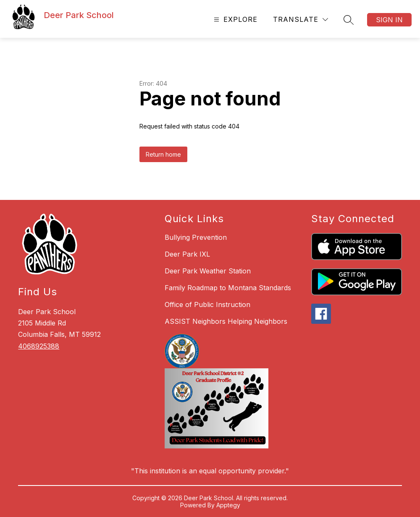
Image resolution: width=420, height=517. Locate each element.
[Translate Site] (301, 20)
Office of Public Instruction (207, 304)
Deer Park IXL (187, 254)
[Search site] (349, 20)
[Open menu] (235, 20)
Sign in (389, 20)
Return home (163, 154)
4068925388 (39, 346)
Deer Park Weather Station (208, 271)
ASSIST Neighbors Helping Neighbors (226, 321)
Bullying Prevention (196, 237)
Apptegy (228, 505)
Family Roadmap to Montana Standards (228, 288)
